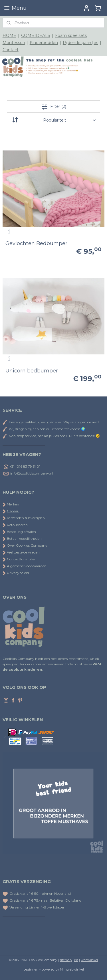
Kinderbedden (44, 43)
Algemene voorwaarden (25, 566)
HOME (9, 35)
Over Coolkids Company (25, 545)
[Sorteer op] (54, 120)
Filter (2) (54, 106)
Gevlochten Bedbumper (36, 243)
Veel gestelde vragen (21, 552)
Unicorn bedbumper (32, 371)
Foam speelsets (71, 35)
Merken (13, 504)
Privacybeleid (16, 573)
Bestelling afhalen (19, 532)
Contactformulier (19, 559)
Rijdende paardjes (80, 43)
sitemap (66, 960)
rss (76, 960)
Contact (11, 50)
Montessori (14, 43)
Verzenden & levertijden (26, 518)
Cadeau (13, 511)
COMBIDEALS (36, 35)
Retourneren (15, 525)
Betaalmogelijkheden (22, 538)
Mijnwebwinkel (72, 969)
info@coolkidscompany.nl (32, 473)
